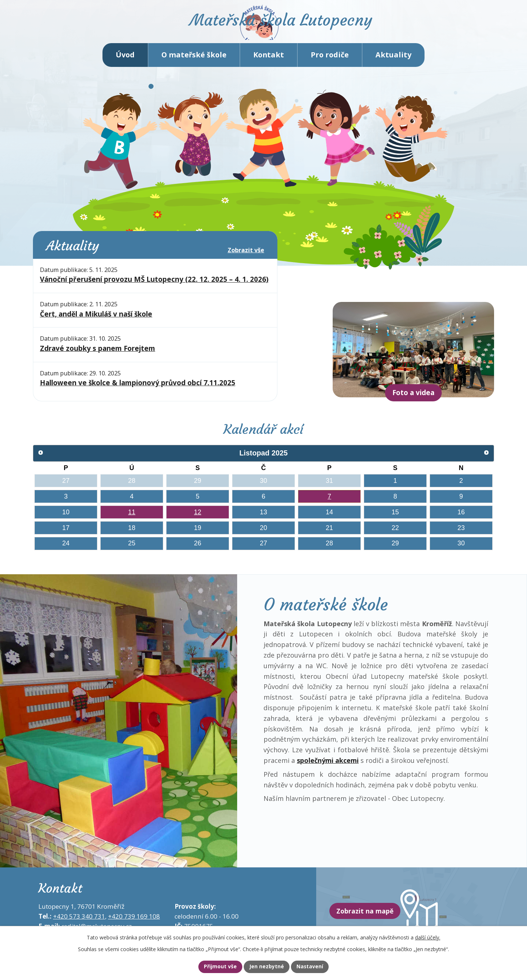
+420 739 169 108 (134, 924)
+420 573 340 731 (79, 924)
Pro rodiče (330, 62)
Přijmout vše (214, 966)
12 (198, 519)
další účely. (428, 936)
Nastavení (316, 966)
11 (132, 519)
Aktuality (393, 62)
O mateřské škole (194, 62)
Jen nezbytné (267, 966)
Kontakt (269, 62)
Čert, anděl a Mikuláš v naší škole (96, 321)
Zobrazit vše (246, 257)
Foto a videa (413, 400)
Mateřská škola (295, 28)
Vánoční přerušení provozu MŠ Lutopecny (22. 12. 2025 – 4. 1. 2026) (154, 287)
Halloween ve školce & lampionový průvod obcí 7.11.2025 (138, 390)
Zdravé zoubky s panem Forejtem (98, 356)
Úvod (125, 62)
